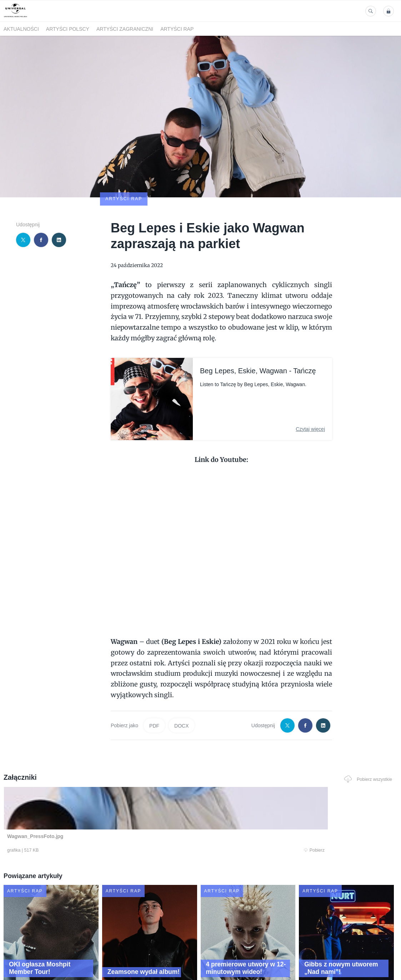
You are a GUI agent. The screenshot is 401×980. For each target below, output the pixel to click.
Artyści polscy (68, 29)
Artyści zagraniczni (125, 29)
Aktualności (21, 29)
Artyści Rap (177, 29)
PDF (154, 684)
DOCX (181, 684)
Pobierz (83, 808)
